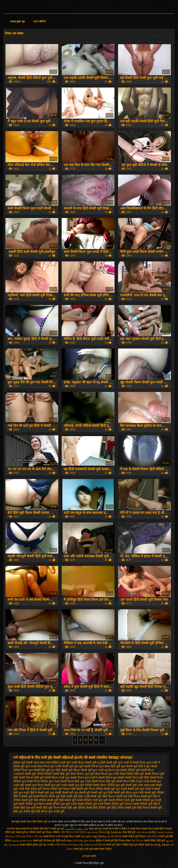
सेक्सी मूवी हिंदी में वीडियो (117, 845)
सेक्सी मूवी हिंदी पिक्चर (103, 796)
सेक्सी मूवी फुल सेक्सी (50, 793)
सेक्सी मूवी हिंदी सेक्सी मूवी (61, 800)
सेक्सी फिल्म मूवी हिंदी (137, 778)
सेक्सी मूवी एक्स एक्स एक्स (140, 785)
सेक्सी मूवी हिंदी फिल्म (128, 796)
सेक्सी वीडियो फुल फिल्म (32, 804)
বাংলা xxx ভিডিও (24, 836)
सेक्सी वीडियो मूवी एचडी (91, 804)
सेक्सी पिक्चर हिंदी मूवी (31, 778)
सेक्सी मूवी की (39, 841)
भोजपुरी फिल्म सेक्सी (71, 836)
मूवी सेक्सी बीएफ (145, 770)
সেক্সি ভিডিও (66, 832)
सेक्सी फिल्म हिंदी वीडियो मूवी (34, 822)
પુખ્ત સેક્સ (89, 841)
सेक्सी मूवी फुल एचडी (115, 789)
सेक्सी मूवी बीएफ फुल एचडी (129, 793)
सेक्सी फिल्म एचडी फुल (57, 778)
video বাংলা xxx (74, 841)
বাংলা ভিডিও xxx (82, 832)
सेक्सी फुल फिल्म (34, 785)
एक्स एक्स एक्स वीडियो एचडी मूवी (52, 763)
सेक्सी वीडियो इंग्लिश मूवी (31, 845)
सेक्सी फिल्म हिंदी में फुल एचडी (133, 781)
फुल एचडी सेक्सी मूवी (62, 766)
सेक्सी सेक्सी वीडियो (102, 849)
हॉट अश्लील (49, 845)
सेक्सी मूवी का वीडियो (26, 832)
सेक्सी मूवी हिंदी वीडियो (34, 800)
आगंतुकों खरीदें (89, 856)
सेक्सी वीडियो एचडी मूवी (121, 800)
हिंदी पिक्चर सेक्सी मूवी (150, 808)
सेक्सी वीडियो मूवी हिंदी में (147, 804)
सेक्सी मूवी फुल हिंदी (102, 793)
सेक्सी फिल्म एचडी (52, 836)
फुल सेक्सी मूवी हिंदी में (133, 766)
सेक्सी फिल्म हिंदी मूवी (104, 781)
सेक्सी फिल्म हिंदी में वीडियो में (116, 829)
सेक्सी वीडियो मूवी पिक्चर (118, 804)
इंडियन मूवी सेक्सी (23, 763)
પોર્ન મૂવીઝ (87, 836)
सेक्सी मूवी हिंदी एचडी (78, 796)
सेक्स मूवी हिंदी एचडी (56, 841)
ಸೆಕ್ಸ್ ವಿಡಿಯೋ (100, 836)
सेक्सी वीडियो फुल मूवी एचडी (61, 804)
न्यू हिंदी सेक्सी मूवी (107, 763)
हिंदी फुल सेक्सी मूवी (24, 811)
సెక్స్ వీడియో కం (114, 832)
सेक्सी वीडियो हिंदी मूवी (154, 841)
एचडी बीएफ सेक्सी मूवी (84, 763)
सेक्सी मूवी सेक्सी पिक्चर (35, 796)
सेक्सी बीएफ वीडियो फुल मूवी (109, 785)
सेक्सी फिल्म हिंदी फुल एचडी (76, 781)
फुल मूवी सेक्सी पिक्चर (86, 766)
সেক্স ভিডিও (152, 836)
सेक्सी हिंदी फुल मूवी (24, 808)
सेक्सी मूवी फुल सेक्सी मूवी (76, 793)
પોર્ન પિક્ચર (137, 841)
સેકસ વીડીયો (98, 832)
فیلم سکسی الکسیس (77, 829)
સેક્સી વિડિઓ (98, 845)
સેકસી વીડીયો (115, 836)
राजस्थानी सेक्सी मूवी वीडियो (29, 774)
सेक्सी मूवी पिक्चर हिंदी (63, 789)
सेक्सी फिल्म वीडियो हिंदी (33, 829)
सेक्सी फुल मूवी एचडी (56, 785)
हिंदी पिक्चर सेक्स (123, 841)
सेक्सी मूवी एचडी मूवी (83, 849)
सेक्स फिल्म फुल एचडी (107, 774)
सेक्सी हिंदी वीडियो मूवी (99, 808)
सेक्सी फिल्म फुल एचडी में (84, 778)
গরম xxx (38, 836)
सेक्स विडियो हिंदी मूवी (132, 774)
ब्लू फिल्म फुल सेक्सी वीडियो (120, 770)
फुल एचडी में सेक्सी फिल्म (132, 763)
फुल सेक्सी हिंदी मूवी (39, 770)
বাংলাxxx (73, 845)
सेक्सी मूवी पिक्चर (40, 789)
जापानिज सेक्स (13, 829)
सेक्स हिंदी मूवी (129, 832)
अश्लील (152, 832)
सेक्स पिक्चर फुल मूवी (82, 774)
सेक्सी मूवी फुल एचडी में (140, 789)
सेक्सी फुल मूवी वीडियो (80, 785)
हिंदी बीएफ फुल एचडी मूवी (50, 811)
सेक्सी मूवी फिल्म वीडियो (90, 789)
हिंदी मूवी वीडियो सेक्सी (140, 845)
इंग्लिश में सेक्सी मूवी (105, 841)
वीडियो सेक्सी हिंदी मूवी (57, 774)
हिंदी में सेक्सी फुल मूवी (54, 829)
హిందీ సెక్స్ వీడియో (160, 845)
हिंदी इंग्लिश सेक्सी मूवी (124, 808)
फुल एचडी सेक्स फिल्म (38, 766)
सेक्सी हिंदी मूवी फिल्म (48, 808)
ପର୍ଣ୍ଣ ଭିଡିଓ (84, 845)
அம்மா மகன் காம (22, 841)
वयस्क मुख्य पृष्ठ (17, 22)
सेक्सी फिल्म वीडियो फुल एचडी (43, 781)
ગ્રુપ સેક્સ (142, 832)
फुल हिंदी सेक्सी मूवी (62, 770)
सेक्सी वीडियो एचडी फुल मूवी (92, 800)
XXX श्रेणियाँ (39, 22)
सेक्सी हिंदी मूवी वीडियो (73, 808)
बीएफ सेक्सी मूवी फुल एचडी (89, 770)
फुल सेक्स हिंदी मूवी (110, 766)
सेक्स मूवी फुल (96, 829)
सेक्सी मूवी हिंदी (57, 796)
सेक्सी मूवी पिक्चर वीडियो (48, 832)
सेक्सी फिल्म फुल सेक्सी (111, 778)
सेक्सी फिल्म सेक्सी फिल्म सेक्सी (145, 829)
